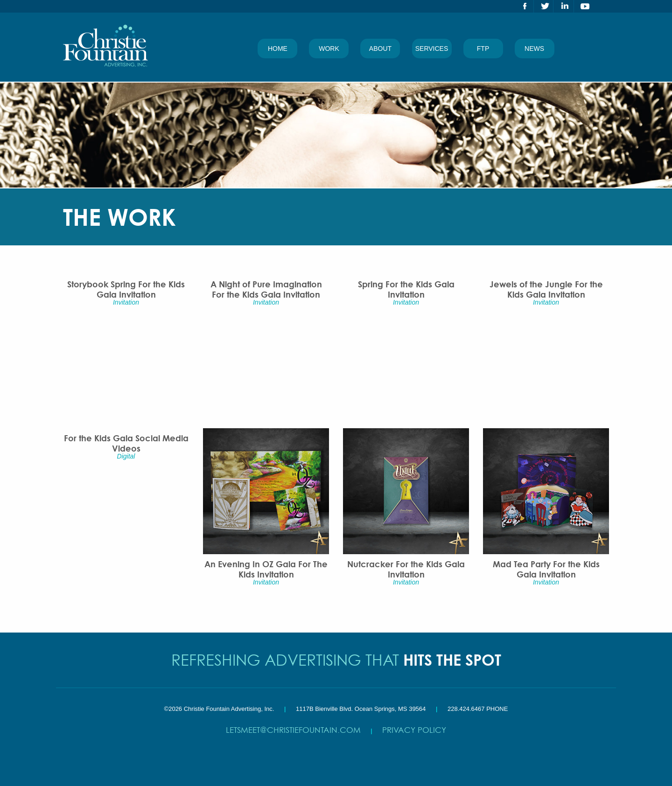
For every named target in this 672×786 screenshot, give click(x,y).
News (534, 49)
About (380, 49)
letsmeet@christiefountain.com (293, 730)
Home (278, 49)
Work (329, 49)
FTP (483, 49)
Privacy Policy (414, 730)
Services (432, 49)
